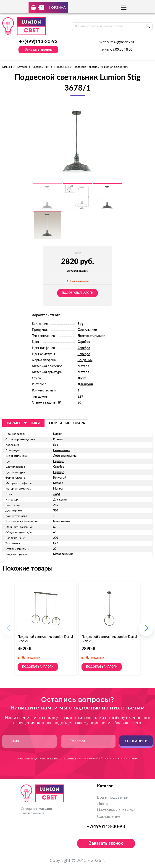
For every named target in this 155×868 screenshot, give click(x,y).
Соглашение (109, 817)
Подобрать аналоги (77, 293)
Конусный (85, 360)
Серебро (84, 342)
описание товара (67, 423)
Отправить (136, 741)
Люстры (105, 804)
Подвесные (62, 67)
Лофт (82, 378)
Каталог (22, 67)
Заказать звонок (38, 50)
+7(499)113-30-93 (38, 42)
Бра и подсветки (113, 798)
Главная (7, 67)
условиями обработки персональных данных (108, 759)
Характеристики (23, 423)
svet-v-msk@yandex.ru (117, 42)
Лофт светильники (91, 336)
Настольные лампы (116, 810)
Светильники (41, 67)
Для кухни (85, 384)
